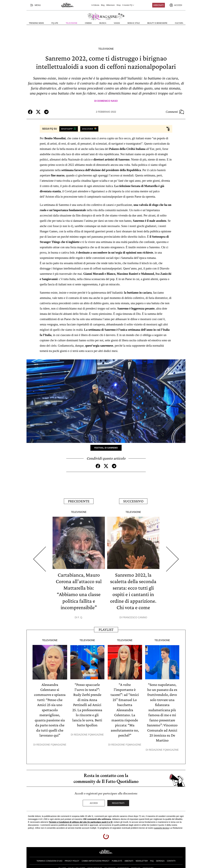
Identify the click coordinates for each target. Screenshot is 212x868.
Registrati (118, 802)
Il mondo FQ (128, 5)
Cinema (88, 23)
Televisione (71, 23)
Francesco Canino (135, 617)
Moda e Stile (134, 23)
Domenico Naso (108, 101)
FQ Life (55, 23)
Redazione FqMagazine (51, 744)
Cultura (179, 23)
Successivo (133, 501)
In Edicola (95, 5)
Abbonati (159, 5)
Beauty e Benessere (157, 23)
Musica (103, 23)
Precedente (79, 501)
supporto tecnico (162, 827)
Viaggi (117, 23)
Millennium (110, 5)
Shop (119, 5)
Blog (103, 5)
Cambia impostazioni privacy (96, 859)
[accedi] (176, 5)
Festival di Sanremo (106, 448)
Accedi (94, 802)
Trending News (36, 23)
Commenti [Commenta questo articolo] (175, 112)
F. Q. (80, 617)
